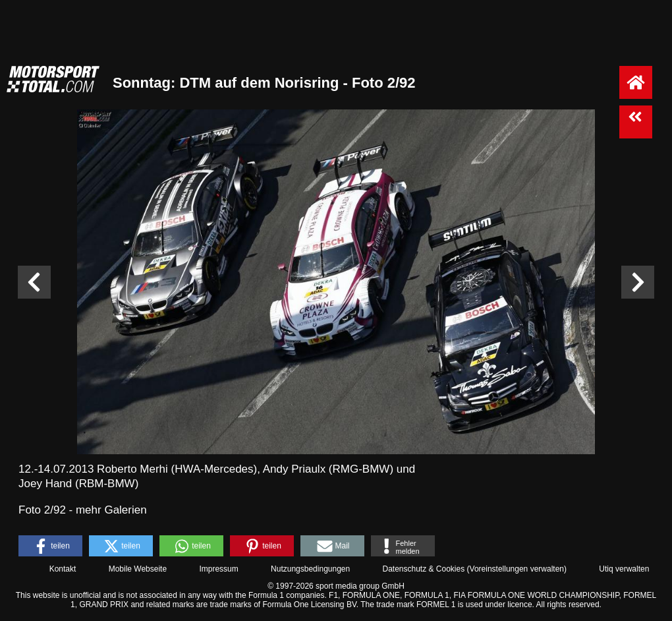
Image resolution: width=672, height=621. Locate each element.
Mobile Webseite (138, 569)
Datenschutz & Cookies (423, 569)
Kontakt (63, 569)
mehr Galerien (111, 510)
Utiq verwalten (624, 569)
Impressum (218, 569)
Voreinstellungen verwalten (517, 569)
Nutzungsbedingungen (310, 569)
